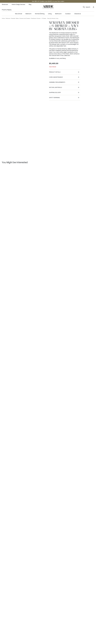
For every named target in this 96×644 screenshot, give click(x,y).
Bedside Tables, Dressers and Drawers (21, 18)
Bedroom (29, 14)
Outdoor (68, 14)
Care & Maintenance (56, 77)
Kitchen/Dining (40, 14)
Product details (55, 72)
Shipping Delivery (55, 92)
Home (3, 18)
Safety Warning (54, 98)
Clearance (78, 14)
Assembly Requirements (57, 82)
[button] (65, 72)
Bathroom (58, 14)
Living (50, 14)
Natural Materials (56, 87)
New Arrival (19, 14)
